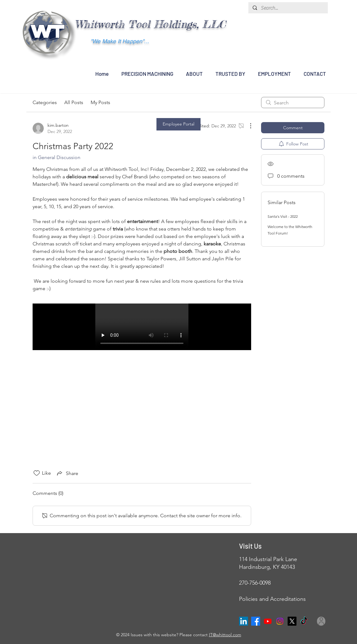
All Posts (74, 102)
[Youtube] (268, 621)
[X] (292, 621)
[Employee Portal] (178, 124)
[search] (293, 103)
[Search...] (288, 8)
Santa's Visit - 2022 (283, 216)
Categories (45, 102)
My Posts (100, 102)
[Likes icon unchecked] (37, 473)
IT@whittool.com (225, 635)
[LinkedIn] (244, 621)
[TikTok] (304, 621)
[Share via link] (67, 473)
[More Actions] (247, 126)
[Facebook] (256, 621)
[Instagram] (280, 621)
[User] (321, 621)
